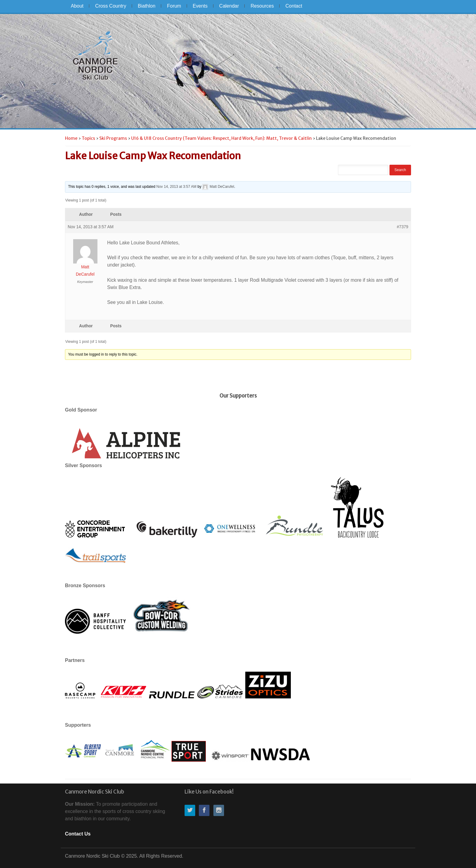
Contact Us (78, 834)
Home (71, 138)
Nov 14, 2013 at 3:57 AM (176, 187)
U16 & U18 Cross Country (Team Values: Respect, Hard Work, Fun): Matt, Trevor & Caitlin (221, 138)
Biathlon (147, 6)
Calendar (229, 6)
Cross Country (110, 6)
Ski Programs (113, 138)
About (77, 6)
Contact (294, 6)
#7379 (403, 227)
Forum (174, 6)
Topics (88, 138)
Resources (262, 6)
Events (200, 6)
